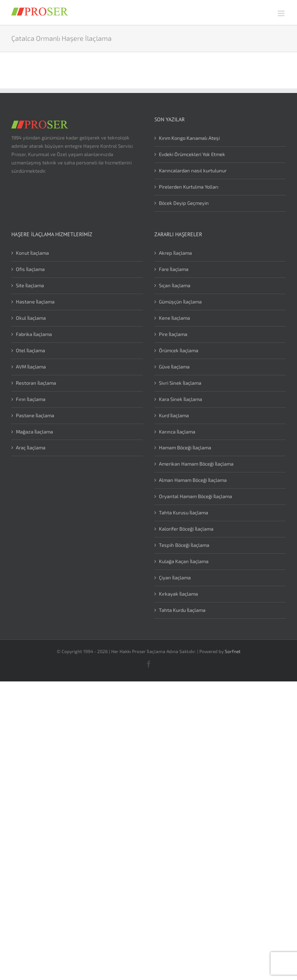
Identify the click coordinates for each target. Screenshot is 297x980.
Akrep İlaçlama (175, 253)
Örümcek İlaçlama (179, 350)
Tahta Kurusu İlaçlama (183, 512)
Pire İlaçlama (173, 334)
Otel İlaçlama (30, 350)
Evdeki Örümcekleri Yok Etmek (192, 154)
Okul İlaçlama (31, 318)
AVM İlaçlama (31, 367)
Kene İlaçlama (174, 318)
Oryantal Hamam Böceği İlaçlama (195, 496)
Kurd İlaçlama (174, 415)
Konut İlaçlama (32, 253)
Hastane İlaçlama (35, 302)
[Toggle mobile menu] (282, 13)
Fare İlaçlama (174, 269)
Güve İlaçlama (174, 367)
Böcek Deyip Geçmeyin (184, 203)
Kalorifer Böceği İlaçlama (186, 529)
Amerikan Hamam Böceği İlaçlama (196, 464)
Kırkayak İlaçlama (178, 594)
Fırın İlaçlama (31, 399)
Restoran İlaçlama (36, 383)
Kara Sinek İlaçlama (180, 399)
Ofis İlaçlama (30, 269)
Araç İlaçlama (31, 447)
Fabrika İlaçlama (34, 334)
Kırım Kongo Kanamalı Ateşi (189, 138)
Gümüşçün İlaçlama (180, 302)
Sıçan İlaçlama (175, 285)
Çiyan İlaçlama (175, 577)
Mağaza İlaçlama (34, 432)
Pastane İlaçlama (35, 415)
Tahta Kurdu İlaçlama (182, 610)
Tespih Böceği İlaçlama (184, 545)
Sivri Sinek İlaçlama (180, 383)
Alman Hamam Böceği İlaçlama (193, 480)
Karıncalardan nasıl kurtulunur (193, 170)
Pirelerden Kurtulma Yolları (189, 187)
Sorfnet (233, 651)
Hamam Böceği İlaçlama (185, 447)
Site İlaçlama (30, 285)
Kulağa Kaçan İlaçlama (184, 561)
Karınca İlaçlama (177, 432)
